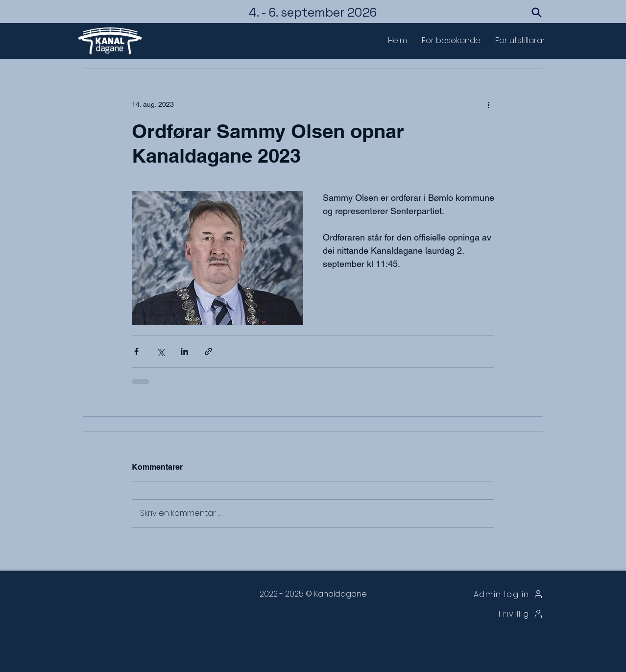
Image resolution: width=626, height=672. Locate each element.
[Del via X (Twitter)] (160, 351)
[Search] (536, 12)
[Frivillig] (493, 614)
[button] (451, 41)
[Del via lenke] (208, 351)
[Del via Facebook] (136, 351)
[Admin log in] (493, 594)
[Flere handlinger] (488, 104)
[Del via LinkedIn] (184, 351)
